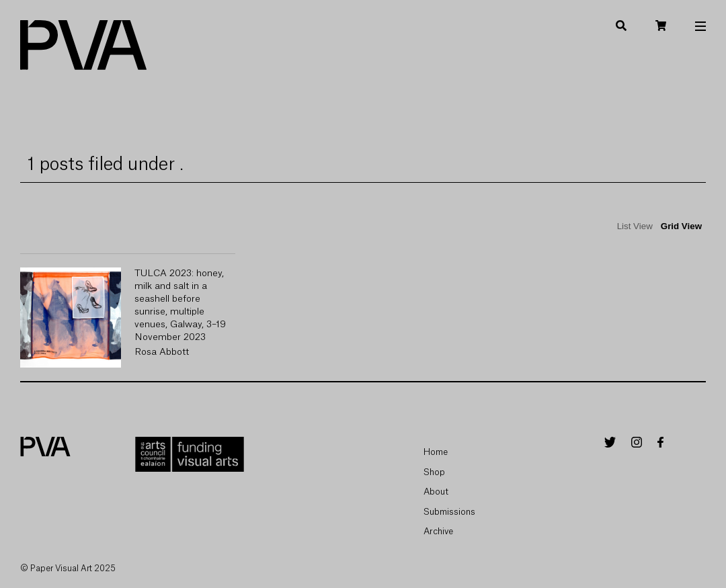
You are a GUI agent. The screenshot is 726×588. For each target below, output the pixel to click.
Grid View (681, 226)
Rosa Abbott (162, 352)
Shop (434, 472)
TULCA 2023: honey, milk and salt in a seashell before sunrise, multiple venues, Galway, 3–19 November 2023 (180, 305)
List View (635, 226)
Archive (438, 531)
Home (436, 452)
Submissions (449, 512)
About (436, 492)
